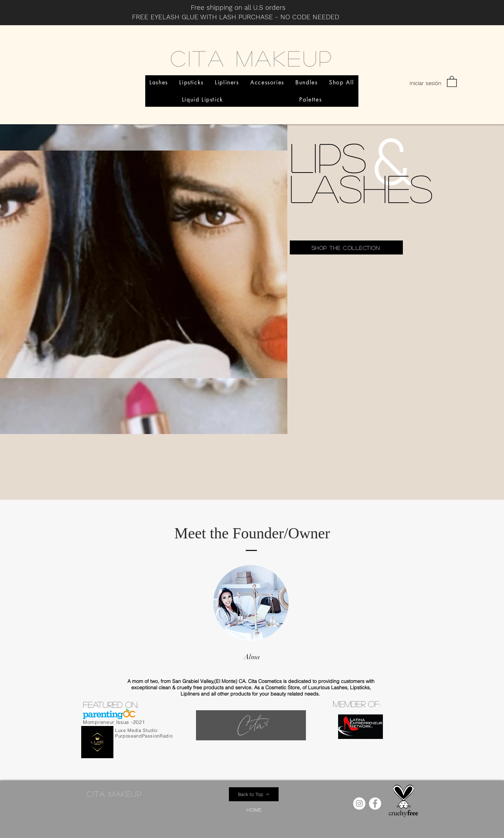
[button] (452, 81)
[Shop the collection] (346, 247)
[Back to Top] (254, 794)
